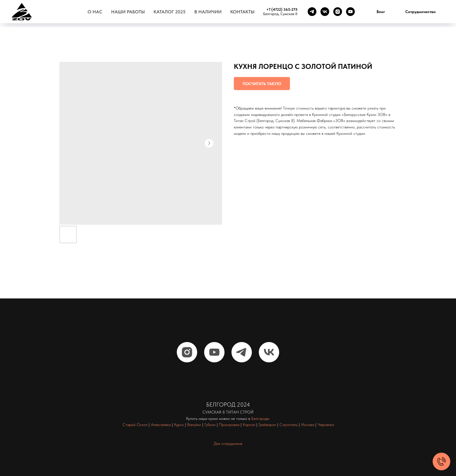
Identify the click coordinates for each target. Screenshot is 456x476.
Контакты (242, 12)
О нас (95, 12)
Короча (249, 425)
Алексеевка (161, 425)
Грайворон (267, 425)
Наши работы (128, 12)
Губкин (210, 425)
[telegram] (312, 12)
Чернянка (326, 425)
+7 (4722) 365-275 (282, 9)
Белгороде (260, 418)
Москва (308, 425)
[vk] (325, 12)
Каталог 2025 (170, 12)
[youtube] (350, 12)
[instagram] (338, 12)
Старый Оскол (135, 425)
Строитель (288, 425)
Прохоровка (229, 425)
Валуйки (194, 425)
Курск (179, 425)
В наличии (208, 12)
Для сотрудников (228, 443)
